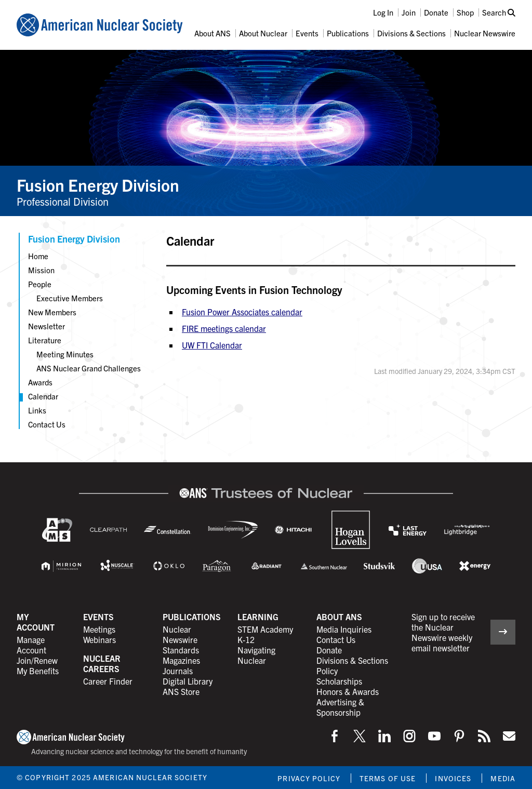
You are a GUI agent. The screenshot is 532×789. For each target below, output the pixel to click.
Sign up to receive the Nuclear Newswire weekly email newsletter (443, 632)
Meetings (99, 629)
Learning (258, 617)
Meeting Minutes (65, 354)
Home (38, 256)
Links (37, 410)
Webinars (99, 639)
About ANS (212, 33)
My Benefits (38, 671)
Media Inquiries (344, 629)
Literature (45, 340)
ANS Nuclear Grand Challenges (89, 368)
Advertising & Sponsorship (340, 707)
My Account (36, 622)
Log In (383, 12)
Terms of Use (388, 778)
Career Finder (108, 681)
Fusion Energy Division (98, 184)
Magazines (181, 660)
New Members (52, 312)
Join (409, 12)
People (40, 284)
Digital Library (188, 681)
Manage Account (31, 645)
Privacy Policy (309, 778)
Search (499, 12)
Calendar (43, 396)
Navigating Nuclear (256, 655)
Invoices (453, 778)
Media (503, 778)
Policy (327, 671)
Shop (465, 12)
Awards (40, 382)
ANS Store (181, 691)
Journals (178, 671)
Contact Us (47, 424)
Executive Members (70, 298)
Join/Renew (37, 660)
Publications (348, 33)
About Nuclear (263, 33)
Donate (436, 12)
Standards (181, 650)
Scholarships (339, 681)
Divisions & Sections (411, 33)
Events (307, 33)
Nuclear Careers (102, 663)
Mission (41, 270)
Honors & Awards (348, 691)
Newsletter (46, 326)
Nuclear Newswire (485, 33)
